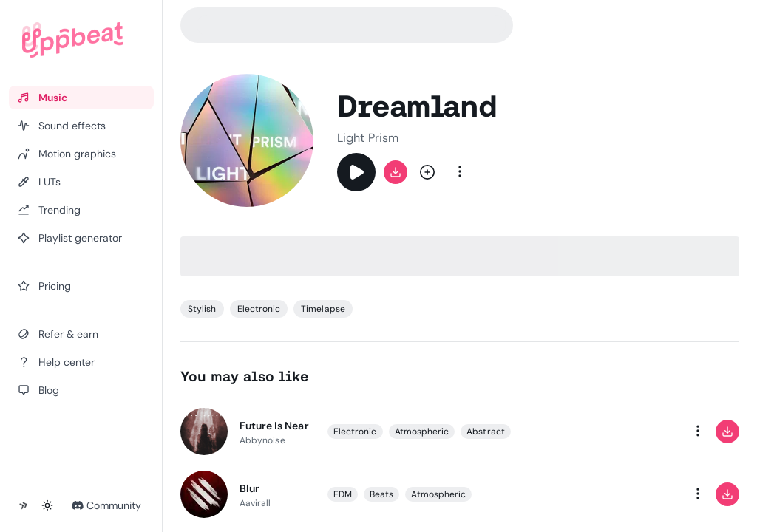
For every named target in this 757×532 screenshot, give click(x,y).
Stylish (202, 309)
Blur (249, 488)
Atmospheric (422, 431)
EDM (343, 494)
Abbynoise (262, 440)
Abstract (486, 431)
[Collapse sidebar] (24, 505)
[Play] (356, 172)
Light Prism (368, 138)
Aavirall (255, 502)
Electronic (259, 309)
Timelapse (323, 309)
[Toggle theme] (47, 505)
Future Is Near (274, 425)
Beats (381, 494)
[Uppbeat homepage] (73, 40)
